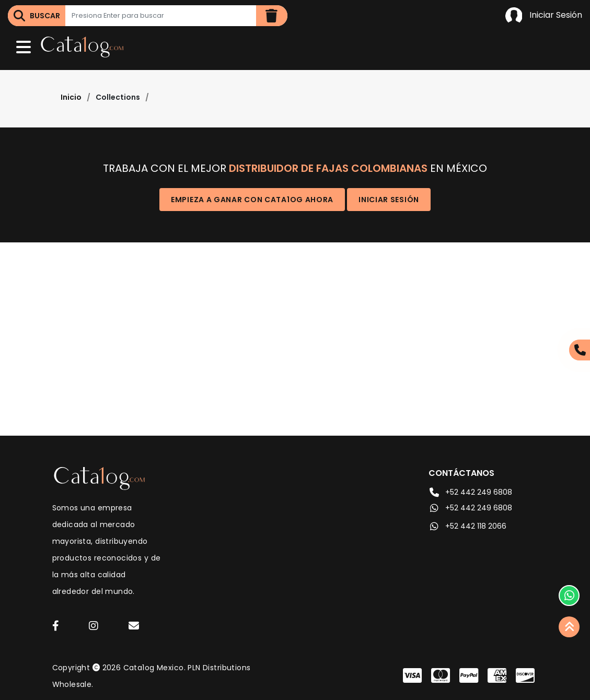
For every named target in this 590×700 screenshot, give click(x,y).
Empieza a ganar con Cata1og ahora (252, 200)
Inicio (71, 97)
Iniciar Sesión (544, 16)
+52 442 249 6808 (470, 492)
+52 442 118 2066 (467, 526)
